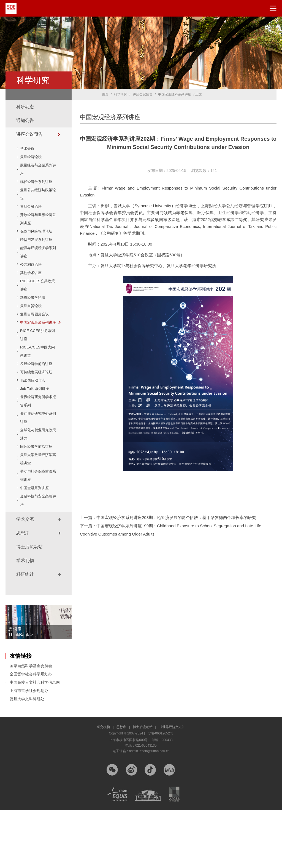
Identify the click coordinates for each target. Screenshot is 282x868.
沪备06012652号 (161, 791)
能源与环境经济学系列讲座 (37, 277)
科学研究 (121, 94)
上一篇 (168, 517)
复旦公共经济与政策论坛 (37, 203)
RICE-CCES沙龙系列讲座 (38, 368)
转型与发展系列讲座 (37, 260)
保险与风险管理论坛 (37, 244)
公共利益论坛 (33, 289)
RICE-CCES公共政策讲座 (38, 310)
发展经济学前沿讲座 (37, 401)
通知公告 (25, 120)
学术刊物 (25, 618)
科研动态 (25, 107)
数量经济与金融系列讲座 (37, 169)
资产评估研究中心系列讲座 (37, 467)
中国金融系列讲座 (37, 546)
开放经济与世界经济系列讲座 (37, 227)
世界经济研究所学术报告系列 (37, 451)
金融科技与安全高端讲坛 (37, 558)
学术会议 (29, 149)
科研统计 (25, 632)
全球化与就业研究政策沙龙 (37, 484)
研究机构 (105, 785)
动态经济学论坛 (35, 323)
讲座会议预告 (29, 134)
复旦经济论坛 (33, 157)
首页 (105, 94)
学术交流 (25, 577)
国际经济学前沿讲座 (37, 500)
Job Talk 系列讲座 (37, 438)
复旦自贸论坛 (33, 331)
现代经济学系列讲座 (37, 186)
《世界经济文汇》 (172, 785)
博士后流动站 (29, 605)
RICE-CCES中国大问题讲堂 (38, 385)
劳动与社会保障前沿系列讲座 (37, 534)
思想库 (23, 591)
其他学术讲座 (33, 298)
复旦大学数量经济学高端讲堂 (37, 517)
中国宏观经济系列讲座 (41, 352)
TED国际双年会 (35, 430)
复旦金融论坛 (33, 215)
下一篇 (171, 530)
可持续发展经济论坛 (37, 418)
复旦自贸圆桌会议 (37, 339)
